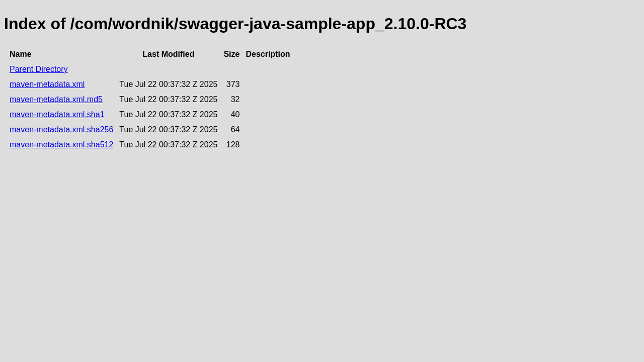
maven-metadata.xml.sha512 (61, 145)
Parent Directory (39, 69)
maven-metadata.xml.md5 (56, 99)
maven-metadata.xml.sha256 (61, 129)
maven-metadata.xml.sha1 (57, 114)
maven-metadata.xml (47, 84)
